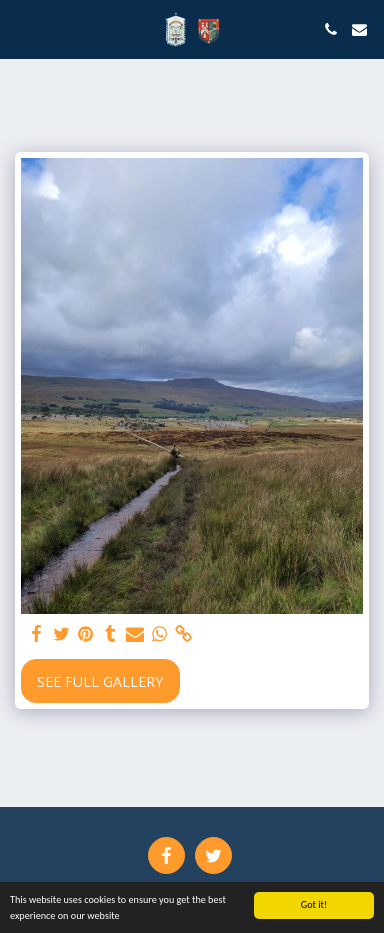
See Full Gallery (100, 681)
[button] (22, 28)
